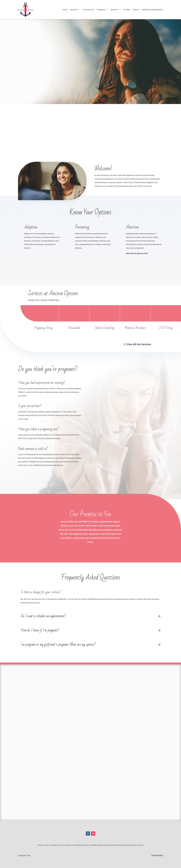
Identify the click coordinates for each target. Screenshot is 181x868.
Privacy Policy (157, 855)
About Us (74, 10)
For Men (127, 10)
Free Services (88, 10)
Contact (136, 10)
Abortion (114, 10)
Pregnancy (101, 10)
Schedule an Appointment (152, 10)
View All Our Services (139, 344)
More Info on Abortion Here (137, 253)
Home (65, 10)
